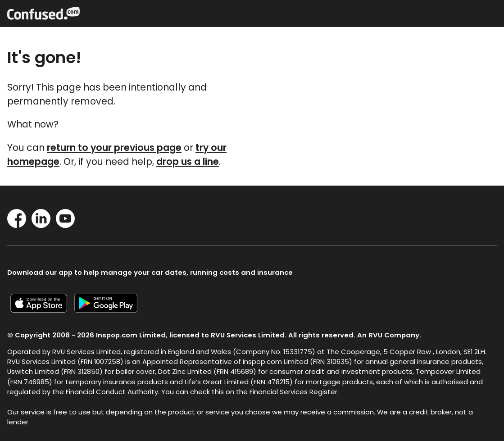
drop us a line (188, 161)
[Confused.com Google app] (109, 310)
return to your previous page (114, 148)
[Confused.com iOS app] (42, 310)
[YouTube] (65, 225)
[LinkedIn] (41, 225)
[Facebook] (17, 225)
